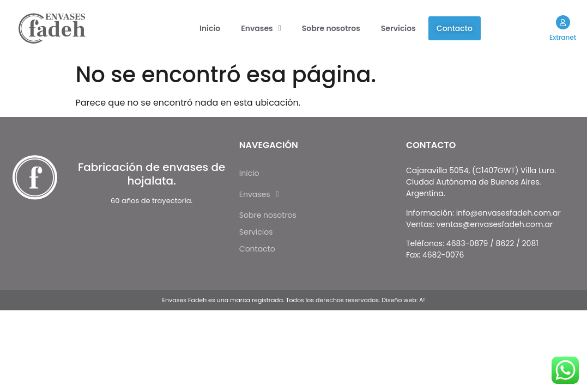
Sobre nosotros (331, 28)
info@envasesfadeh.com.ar (509, 213)
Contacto (455, 28)
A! (422, 300)
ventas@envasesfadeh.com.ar (495, 224)
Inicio (210, 28)
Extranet (563, 37)
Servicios (398, 28)
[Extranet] (562, 22)
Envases (261, 28)
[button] (261, 28)
